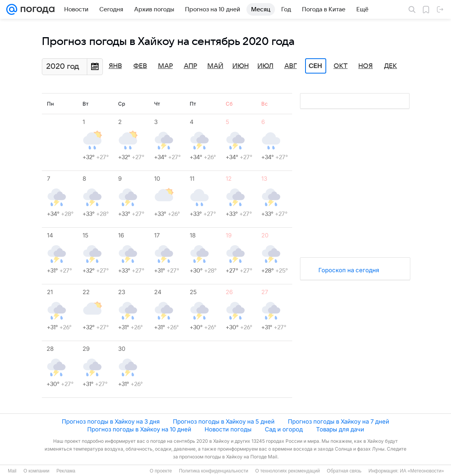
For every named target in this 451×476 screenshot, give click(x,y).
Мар (165, 66)
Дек (391, 66)
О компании (36, 471)
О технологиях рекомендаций (287, 471)
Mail (12, 471)
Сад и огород (284, 429)
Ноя (366, 66)
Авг (291, 66)
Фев (140, 66)
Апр (190, 66)
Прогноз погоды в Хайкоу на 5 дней (224, 421)
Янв (115, 66)
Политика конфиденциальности (213, 471)
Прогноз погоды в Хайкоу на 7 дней (339, 421)
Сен (315, 66)
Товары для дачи (340, 429)
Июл (265, 66)
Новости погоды (228, 429)
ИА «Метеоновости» (422, 471)
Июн (241, 66)
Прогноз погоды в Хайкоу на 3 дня (111, 421)
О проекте (161, 471)
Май (215, 66)
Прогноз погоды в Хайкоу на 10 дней (139, 429)
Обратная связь (344, 471)
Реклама (66, 471)
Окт (341, 66)
